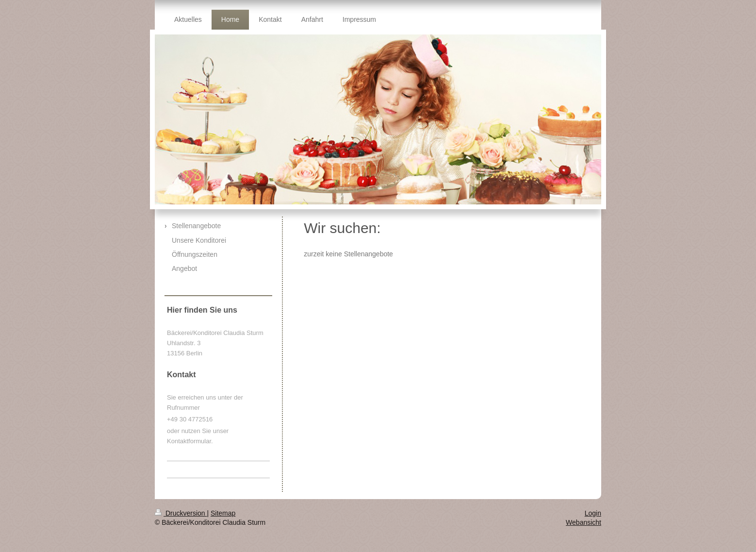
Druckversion (181, 513)
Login (593, 513)
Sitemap (223, 513)
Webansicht (583, 522)
